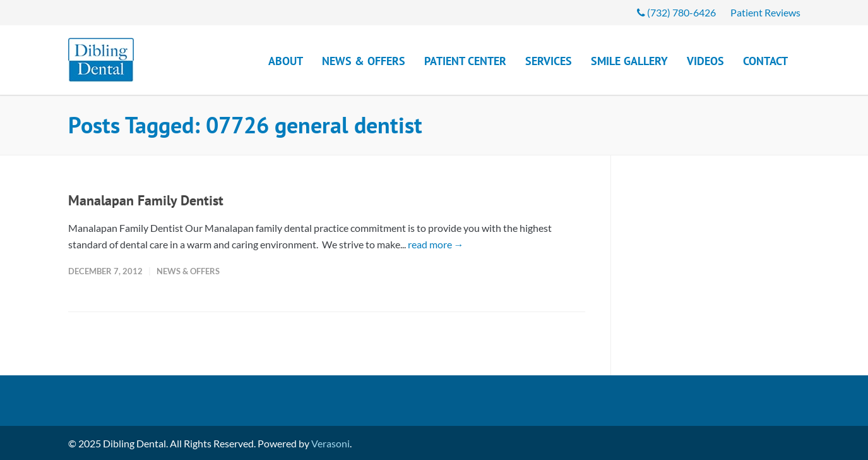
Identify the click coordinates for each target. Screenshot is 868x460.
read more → (436, 244)
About (286, 61)
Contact (765, 61)
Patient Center (465, 61)
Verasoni (330, 443)
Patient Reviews (765, 13)
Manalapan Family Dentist (146, 200)
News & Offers (364, 61)
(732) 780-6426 (676, 13)
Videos (705, 61)
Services (549, 61)
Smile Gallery (629, 61)
